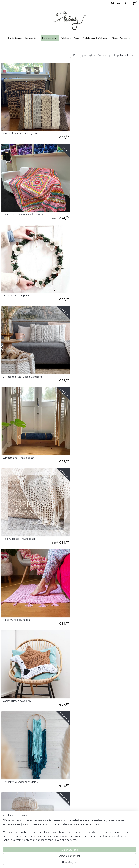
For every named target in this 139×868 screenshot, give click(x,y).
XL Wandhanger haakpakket (19, 764)
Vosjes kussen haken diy (86, 369)
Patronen (125, 38)
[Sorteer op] (124, 55)
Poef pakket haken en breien (89, 685)
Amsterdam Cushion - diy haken (21, 132)
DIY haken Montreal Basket (19, 527)
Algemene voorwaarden (12, 815)
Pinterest (52, 820)
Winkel (115, 38)
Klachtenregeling (9, 824)
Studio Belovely (15, 38)
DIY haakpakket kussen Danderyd (92, 211)
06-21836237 (57, 844)
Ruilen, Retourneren (10, 821)
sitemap (60, 863)
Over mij (5, 827)
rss (65, 863)
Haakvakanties (32, 38)
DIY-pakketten (50, 38)
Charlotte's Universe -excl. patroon (93, 132)
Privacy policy (7, 818)
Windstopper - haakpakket (19, 290)
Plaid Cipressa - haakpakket (89, 290)
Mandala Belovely (82, 606)
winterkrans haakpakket (17, 211)
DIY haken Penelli (82, 448)
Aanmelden (103, 825)
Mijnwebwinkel (100, 863)
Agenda (77, 38)
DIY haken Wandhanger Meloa (20, 448)
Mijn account (120, 3)
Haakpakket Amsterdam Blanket (91, 764)
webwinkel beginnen (76, 863)
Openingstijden (8, 812)
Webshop (66, 38)
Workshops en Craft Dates (96, 38)
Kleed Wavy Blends (14, 606)
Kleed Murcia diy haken (16, 369)
